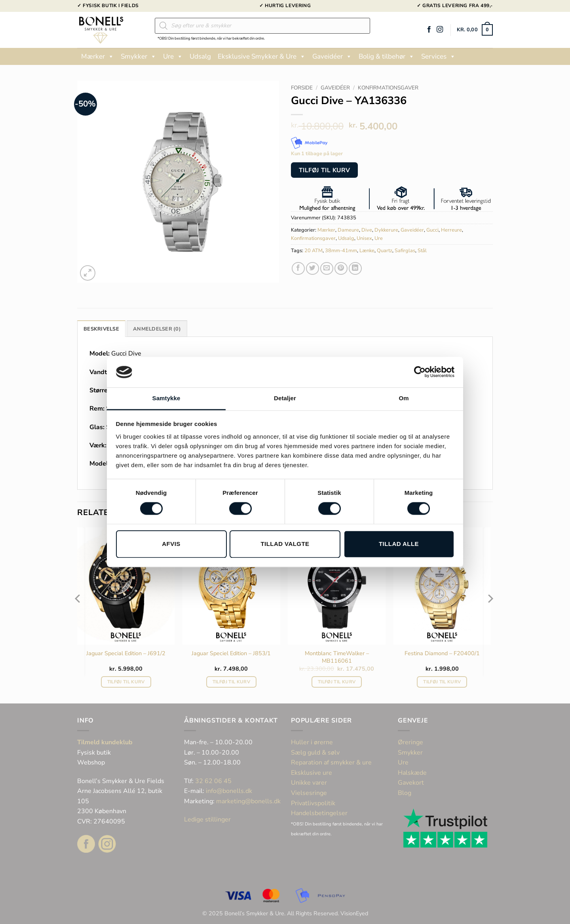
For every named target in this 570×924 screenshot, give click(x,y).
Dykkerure (386, 230)
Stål (422, 251)
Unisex (364, 238)
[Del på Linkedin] (355, 269)
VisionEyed (354, 913)
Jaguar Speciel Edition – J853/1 (231, 653)
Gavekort (411, 783)
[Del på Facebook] (298, 269)
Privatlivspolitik (313, 803)
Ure (173, 57)
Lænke (367, 251)
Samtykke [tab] (166, 398)
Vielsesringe (310, 793)
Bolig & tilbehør (387, 57)
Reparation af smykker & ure (331, 762)
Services (438, 57)
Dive (367, 230)
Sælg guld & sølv (315, 753)
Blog (405, 793)
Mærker (98, 57)
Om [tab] (404, 398)
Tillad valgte (285, 544)
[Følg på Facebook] (429, 30)
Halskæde (412, 773)
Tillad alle (399, 544)
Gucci (432, 230)
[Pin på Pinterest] (341, 269)
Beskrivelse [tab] (101, 329)
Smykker (139, 57)
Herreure (451, 230)
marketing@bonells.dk (248, 801)
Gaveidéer (332, 57)
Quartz (385, 251)
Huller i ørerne (312, 742)
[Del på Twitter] (313, 269)
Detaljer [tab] (285, 398)
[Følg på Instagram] (440, 30)
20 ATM (313, 251)
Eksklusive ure (312, 773)
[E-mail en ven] (327, 269)
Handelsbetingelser (319, 813)
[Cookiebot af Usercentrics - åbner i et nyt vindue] (420, 372)
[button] (475, 30)
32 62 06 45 (213, 781)
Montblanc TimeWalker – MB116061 (337, 657)
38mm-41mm (341, 251)
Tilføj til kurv (325, 170)
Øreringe (410, 742)
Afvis (171, 544)
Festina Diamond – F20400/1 (442, 653)
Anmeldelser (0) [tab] (157, 329)
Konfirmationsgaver (388, 88)
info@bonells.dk (229, 791)
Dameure (348, 230)
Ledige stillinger (207, 819)
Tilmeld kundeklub (105, 742)
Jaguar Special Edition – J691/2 (126, 653)
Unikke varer (309, 783)
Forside (302, 88)
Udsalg (200, 56)
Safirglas (405, 251)
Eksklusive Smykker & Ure (262, 57)
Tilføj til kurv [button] (126, 682)
